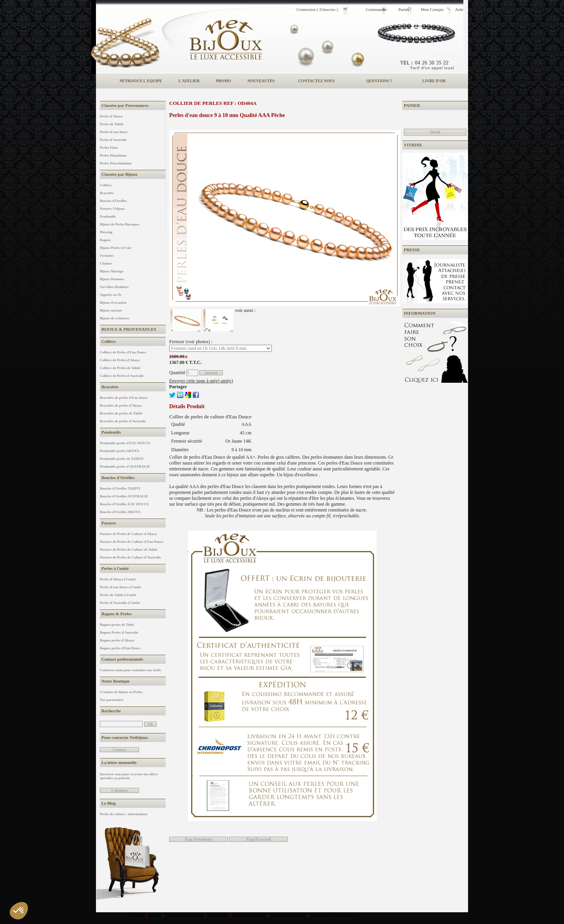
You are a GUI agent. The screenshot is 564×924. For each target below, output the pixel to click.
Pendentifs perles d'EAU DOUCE (125, 443)
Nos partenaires (112, 700)
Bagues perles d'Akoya (117, 640)
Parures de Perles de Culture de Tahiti (129, 549)
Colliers (106, 185)
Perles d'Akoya (111, 116)
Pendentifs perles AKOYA (119, 451)
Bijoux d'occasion (113, 303)
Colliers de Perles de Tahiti (120, 368)
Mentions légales (249, 915)
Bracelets (107, 193)
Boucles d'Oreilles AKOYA (120, 512)
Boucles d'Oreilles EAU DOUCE (124, 504)
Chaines (106, 263)
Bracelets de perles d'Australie (123, 421)
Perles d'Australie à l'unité (120, 603)
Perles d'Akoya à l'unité (118, 579)
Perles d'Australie (113, 140)
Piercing (106, 232)
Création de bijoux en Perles (121, 692)
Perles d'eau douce (114, 132)
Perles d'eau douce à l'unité (120, 587)
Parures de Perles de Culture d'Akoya (128, 534)
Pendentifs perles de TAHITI (122, 459)
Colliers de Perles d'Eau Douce (123, 352)
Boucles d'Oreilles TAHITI (120, 488)
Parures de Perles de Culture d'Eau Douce (132, 542)
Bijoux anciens (111, 310)
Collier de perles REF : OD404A (213, 103)
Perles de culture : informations (124, 814)
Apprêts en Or (111, 295)
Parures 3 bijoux (112, 209)
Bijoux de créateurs (115, 318)
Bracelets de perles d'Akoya (121, 405)
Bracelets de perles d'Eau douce (124, 398)
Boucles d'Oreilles (113, 201)
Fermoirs (107, 256)
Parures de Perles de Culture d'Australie (130, 557)
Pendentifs (108, 216)
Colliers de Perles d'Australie (122, 376)
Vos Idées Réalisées (114, 287)
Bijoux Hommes (112, 279)
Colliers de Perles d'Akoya (120, 360)
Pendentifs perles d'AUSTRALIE (125, 467)
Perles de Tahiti (112, 124)
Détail (435, 132)
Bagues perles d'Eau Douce (120, 648)
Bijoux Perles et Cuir (116, 248)
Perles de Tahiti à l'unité (118, 595)
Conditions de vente (184, 915)
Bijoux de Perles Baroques (120, 224)
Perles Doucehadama (116, 163)
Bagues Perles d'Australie (119, 632)
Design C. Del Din (287, 915)
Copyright (218, 915)
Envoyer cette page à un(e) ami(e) (201, 381)
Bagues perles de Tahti (117, 625)
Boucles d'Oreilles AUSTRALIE (124, 496)
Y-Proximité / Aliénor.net (333, 915)
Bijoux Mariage (112, 271)
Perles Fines (109, 148)
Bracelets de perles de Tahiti (121, 413)
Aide (155, 915)
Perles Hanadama (113, 155)
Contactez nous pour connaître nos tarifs (130, 670)
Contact (136, 915)
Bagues (105, 240)
